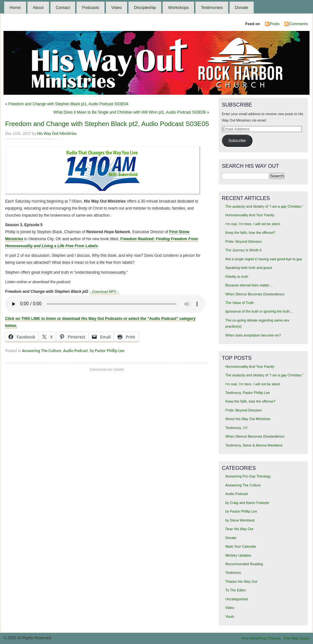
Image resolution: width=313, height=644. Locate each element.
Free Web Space (296, 638)
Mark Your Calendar (241, 546)
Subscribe (237, 141)
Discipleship (145, 7)
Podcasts (90, 7)
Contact (63, 7)
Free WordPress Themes (261, 638)
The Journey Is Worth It (243, 250)
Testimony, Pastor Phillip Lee (248, 393)
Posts (274, 24)
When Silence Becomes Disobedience (255, 294)
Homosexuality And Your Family (250, 215)
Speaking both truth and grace (249, 268)
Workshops (178, 7)
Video (116, 7)
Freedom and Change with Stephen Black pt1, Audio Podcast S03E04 (68, 104)
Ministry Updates (238, 555)
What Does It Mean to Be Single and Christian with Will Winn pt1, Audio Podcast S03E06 (129, 112)
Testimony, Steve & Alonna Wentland (254, 445)
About (38, 7)
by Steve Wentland (240, 520)
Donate (242, 7)
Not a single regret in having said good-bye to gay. (264, 259)
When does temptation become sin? (253, 335)
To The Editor (236, 590)
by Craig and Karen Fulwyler (247, 503)
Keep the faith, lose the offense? (250, 233)
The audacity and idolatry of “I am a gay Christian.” (264, 206)
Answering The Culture (42, 351)
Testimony (233, 573)
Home (15, 7)
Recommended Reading (244, 564)
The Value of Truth (240, 303)
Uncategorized (237, 599)
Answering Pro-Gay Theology (248, 476)
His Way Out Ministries (57, 133)
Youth (230, 617)
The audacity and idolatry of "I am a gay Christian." (264, 375)
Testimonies (212, 7)
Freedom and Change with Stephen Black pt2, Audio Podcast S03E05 (107, 124)
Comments (298, 24)
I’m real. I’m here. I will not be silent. (253, 224)
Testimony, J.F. (237, 428)
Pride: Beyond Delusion (244, 241)
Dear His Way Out (239, 529)
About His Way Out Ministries (248, 419)
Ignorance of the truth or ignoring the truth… (259, 311)
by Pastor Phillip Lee (107, 351)
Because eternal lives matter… (249, 285)
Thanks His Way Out (241, 581)
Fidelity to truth (237, 277)
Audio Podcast (75, 351)
